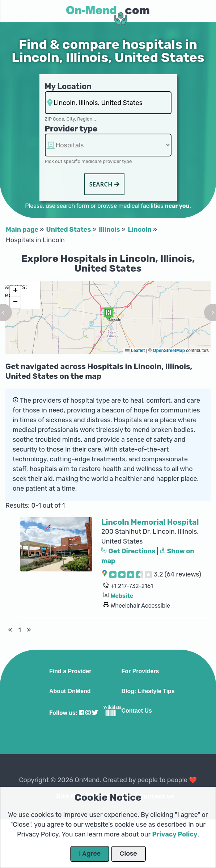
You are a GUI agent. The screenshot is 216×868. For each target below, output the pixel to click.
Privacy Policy (175, 834)
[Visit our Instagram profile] (88, 713)
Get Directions (129, 551)
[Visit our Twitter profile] (95, 713)
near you (177, 206)
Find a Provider (70, 671)
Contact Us (136, 711)
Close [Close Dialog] (128, 854)
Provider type (71, 129)
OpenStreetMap (169, 351)
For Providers (140, 671)
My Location (68, 86)
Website (122, 596)
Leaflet (135, 351)
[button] (109, 313)
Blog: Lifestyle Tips (148, 691)
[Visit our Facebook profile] (81, 713)
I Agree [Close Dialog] (90, 854)
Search (105, 184)
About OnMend (70, 691)
